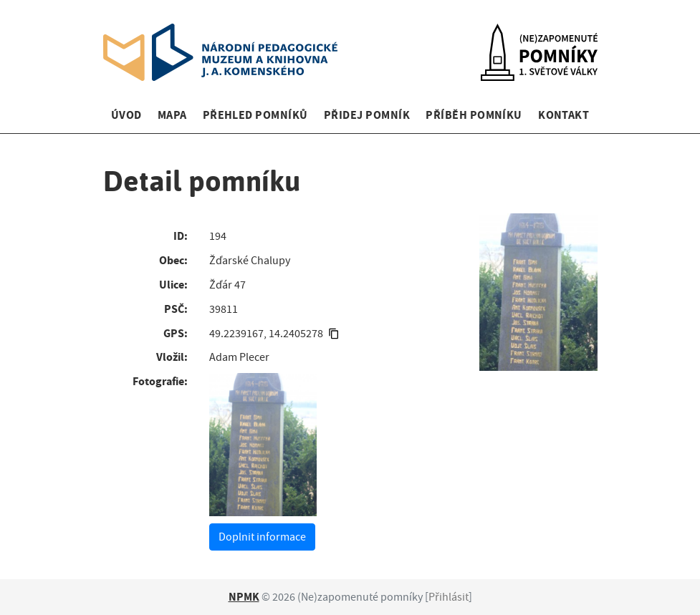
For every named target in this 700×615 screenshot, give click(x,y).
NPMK (244, 597)
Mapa (172, 115)
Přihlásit (449, 597)
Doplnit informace (262, 537)
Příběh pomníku (474, 115)
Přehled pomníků (255, 115)
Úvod (126, 115)
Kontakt (564, 115)
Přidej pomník (367, 115)
